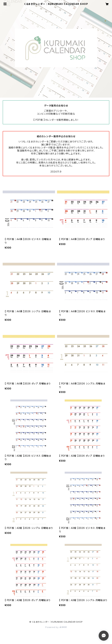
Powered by (56, 627)
